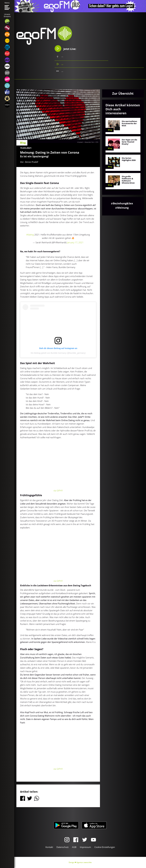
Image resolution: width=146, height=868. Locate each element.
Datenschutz (63, 847)
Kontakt (49, 847)
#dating (30, 235)
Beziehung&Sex (123, 203)
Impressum (85, 847)
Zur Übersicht (123, 93)
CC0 (97, 142)
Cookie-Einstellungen (105, 847)
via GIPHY (58, 491)
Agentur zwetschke (84, 862)
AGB (74, 847)
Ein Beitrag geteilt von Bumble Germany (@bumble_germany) (58, 353)
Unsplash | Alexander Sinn (86, 142)
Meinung (123, 208)
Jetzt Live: (65, 49)
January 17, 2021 (75, 242)
